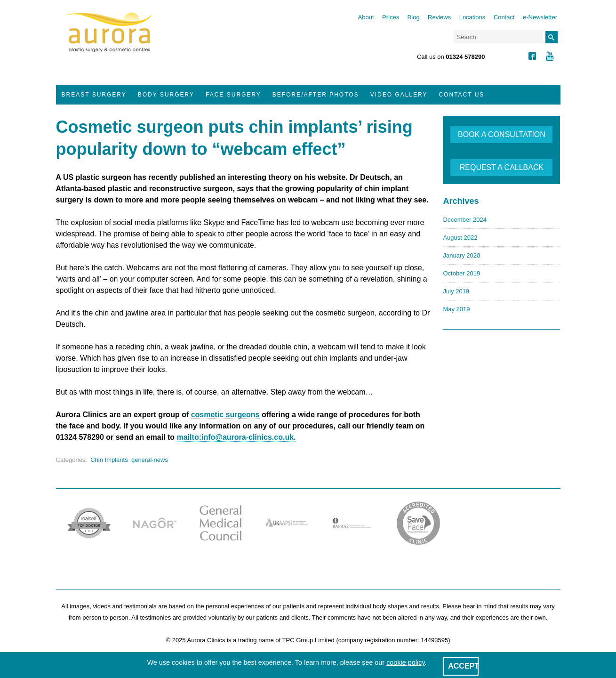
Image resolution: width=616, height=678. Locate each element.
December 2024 (465, 220)
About (366, 17)
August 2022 (460, 238)
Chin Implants (109, 460)
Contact (504, 17)
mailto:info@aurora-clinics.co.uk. (236, 437)
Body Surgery (166, 95)
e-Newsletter (540, 17)
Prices (391, 17)
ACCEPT (464, 666)
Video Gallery (399, 95)
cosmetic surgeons (225, 415)
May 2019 (456, 309)
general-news (150, 460)
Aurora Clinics (109, 39)
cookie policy (405, 662)
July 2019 (456, 291)
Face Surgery (233, 95)
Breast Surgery (94, 95)
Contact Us (461, 95)
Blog (414, 17)
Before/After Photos (316, 95)
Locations (472, 17)
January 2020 (461, 255)
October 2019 (461, 273)
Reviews (439, 17)
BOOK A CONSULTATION (502, 134)
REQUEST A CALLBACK (502, 167)
